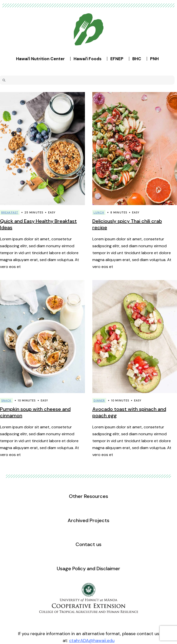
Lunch (99, 212)
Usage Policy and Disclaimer (88, 568)
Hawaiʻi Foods (89, 59)
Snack (6, 400)
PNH (156, 59)
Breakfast (10, 212)
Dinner (99, 400)
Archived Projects (88, 520)
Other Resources (88, 496)
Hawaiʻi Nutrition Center (42, 59)
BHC (138, 59)
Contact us (88, 544)
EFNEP (118, 59)
